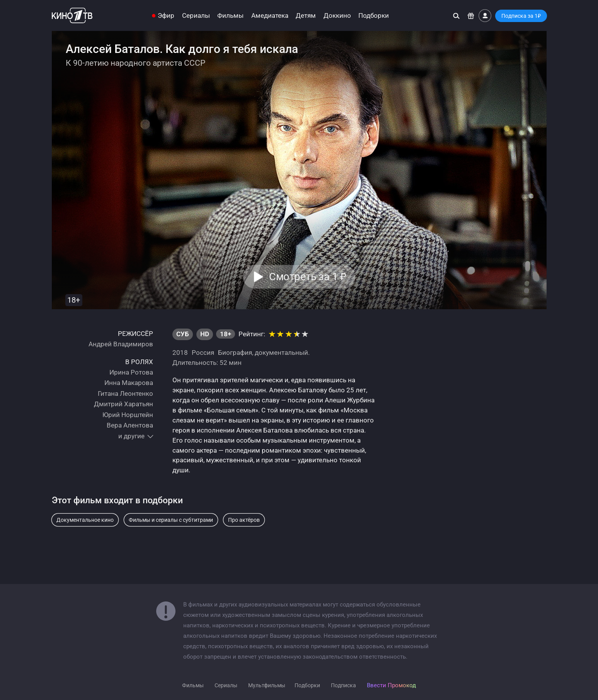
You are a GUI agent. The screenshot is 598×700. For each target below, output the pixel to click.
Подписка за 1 (521, 16)
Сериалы (196, 16)
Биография (235, 353)
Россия (203, 353)
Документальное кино (85, 520)
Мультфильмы (267, 685)
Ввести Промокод (391, 685)
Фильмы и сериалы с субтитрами (171, 520)
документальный (281, 353)
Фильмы (230, 16)
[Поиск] (456, 16)
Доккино (337, 16)
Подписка (343, 685)
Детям (306, 16)
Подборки (374, 16)
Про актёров (244, 520)
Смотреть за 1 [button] (308, 277)
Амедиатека (270, 16)
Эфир (166, 16)
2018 (180, 353)
